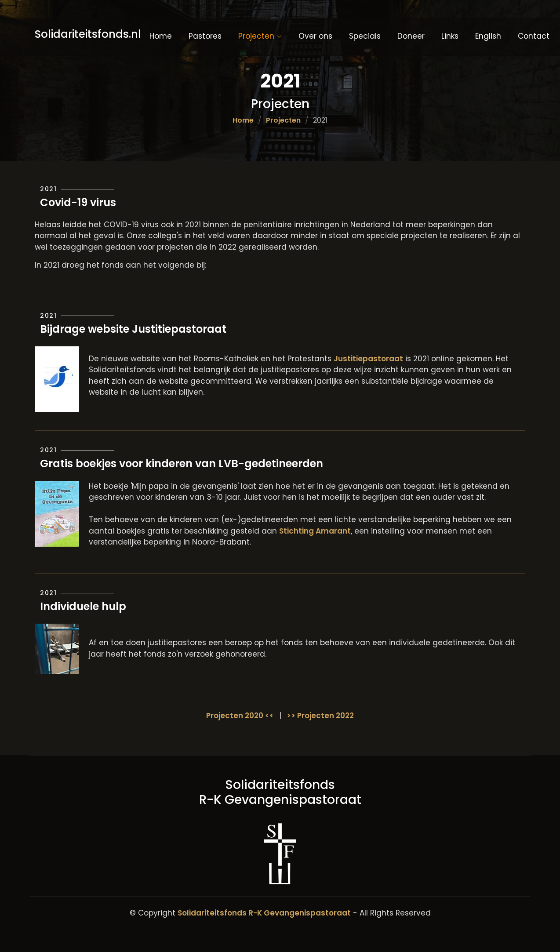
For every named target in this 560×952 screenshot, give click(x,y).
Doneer (411, 36)
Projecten (283, 120)
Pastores (205, 36)
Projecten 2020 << (240, 716)
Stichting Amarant (315, 531)
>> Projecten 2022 (320, 716)
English (488, 36)
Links (450, 36)
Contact (534, 36)
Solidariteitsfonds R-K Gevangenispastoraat (264, 913)
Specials (365, 36)
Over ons (315, 36)
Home (161, 36)
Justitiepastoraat (368, 359)
